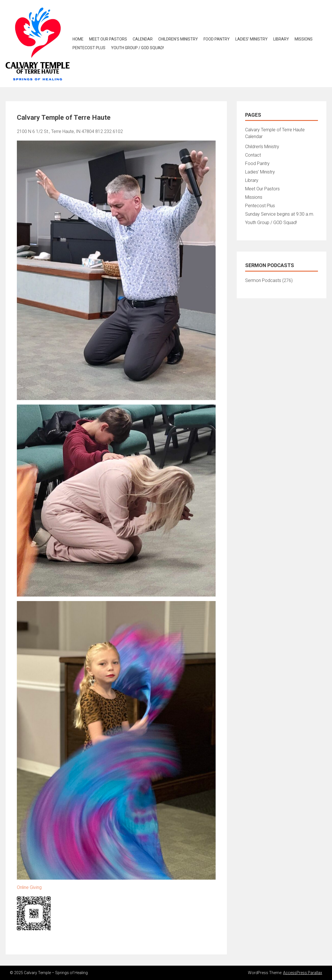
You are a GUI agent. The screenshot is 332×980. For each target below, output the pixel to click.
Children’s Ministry (178, 39)
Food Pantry (217, 39)
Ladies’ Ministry (251, 39)
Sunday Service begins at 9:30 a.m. (280, 214)
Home (78, 39)
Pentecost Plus (89, 48)
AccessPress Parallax (303, 973)
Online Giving (29, 887)
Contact (253, 155)
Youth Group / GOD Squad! (137, 48)
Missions (304, 39)
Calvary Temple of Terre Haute (275, 130)
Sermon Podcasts (263, 280)
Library (281, 39)
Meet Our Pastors (108, 39)
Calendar (143, 39)
